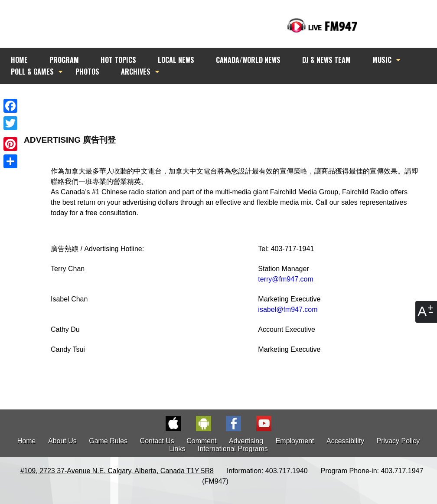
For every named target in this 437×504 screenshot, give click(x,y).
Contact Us (157, 441)
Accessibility (345, 441)
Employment (295, 441)
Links (177, 449)
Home (27, 441)
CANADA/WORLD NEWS (248, 60)
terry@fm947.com (285, 279)
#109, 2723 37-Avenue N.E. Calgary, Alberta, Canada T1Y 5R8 (117, 471)
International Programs (233, 449)
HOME (19, 60)
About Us (62, 441)
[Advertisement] (226, 101)
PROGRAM (64, 60)
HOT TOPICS (118, 60)
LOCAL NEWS (176, 60)
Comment (201, 441)
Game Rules (108, 441)
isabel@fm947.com (288, 309)
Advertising (246, 441)
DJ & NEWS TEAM (326, 60)
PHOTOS (87, 72)
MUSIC (382, 60)
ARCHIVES (136, 72)
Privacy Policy (398, 441)
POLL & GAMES (32, 72)
